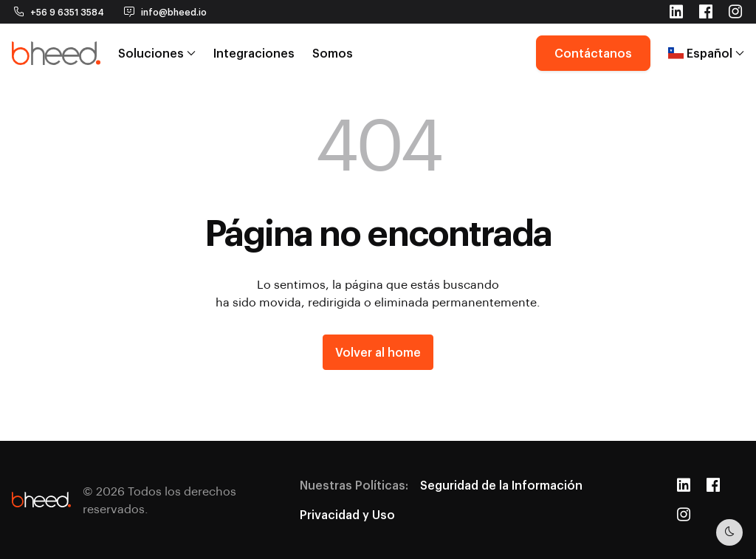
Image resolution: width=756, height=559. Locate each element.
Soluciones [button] (157, 52)
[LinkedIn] (684, 485)
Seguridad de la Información (501, 485)
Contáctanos (593, 52)
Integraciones (254, 52)
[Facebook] (713, 485)
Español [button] (706, 52)
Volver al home (378, 352)
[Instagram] (684, 515)
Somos (333, 52)
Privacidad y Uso (347, 514)
